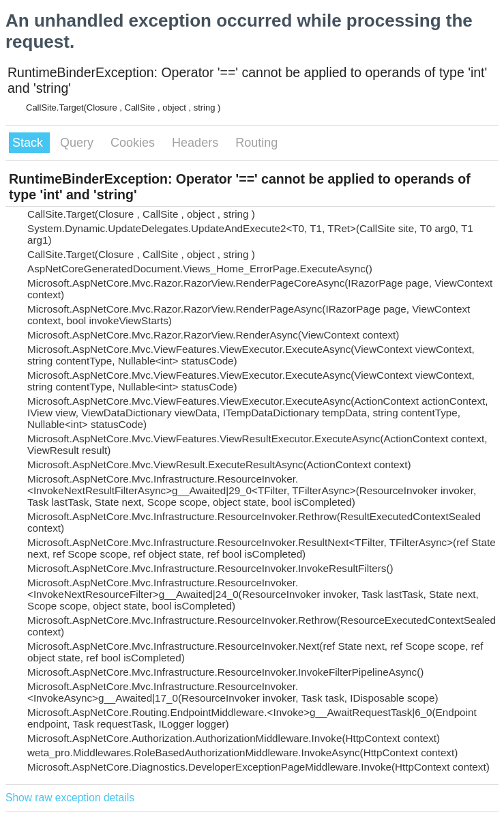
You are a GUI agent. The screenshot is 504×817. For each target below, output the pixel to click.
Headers (197, 143)
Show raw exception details (70, 798)
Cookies (134, 143)
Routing (256, 143)
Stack (29, 143)
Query (78, 143)
